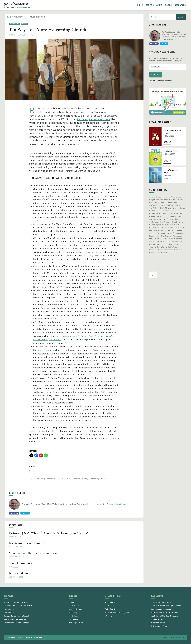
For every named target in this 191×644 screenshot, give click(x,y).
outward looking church (76, 479)
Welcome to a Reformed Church (80, 336)
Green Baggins (74, 606)
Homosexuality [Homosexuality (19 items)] (156, 228)
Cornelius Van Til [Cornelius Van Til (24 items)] (156, 211)
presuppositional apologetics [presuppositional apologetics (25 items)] (161, 236)
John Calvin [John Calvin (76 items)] (181, 228)
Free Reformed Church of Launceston (164, 613)
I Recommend (9, 609)
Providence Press (157, 620)
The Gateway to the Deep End (15, 620)
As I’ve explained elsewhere (93, 119)
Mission (23, 24)
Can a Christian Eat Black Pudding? (16, 623)
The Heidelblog (74, 620)
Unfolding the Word (76, 623)
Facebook (13, 513)
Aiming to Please (172, 151)
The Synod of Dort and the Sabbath (17, 616)
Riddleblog (73, 613)
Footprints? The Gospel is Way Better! (18, 606)
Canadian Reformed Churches (161, 603)
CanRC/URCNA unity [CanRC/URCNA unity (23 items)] (158, 205)
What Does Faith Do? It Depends (16, 603)
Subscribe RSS (40, 638)
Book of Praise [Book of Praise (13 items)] (171, 200)
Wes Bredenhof (26, 35)
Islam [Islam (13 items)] (173, 228)
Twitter (24, 513)
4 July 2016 (12, 35)
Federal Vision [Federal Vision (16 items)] (174, 214)
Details (168, 142)
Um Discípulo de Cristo (159, 626)
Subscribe (157, 75)
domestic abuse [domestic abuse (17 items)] (170, 211)
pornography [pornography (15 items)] (179, 233)
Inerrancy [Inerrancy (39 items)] (166, 228)
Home (140, 5)
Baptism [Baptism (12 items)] (182, 197)
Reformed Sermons (158, 623)
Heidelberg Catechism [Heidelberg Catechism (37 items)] (159, 225)
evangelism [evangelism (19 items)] (155, 214)
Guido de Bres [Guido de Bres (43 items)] (178, 222)
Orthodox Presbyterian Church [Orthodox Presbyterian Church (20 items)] (161, 233)
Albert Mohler (110, 603)
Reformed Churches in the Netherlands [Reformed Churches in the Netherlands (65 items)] (169, 239)
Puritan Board (110, 609)
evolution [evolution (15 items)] (164, 214)
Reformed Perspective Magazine (117, 613)
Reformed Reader (75, 609)
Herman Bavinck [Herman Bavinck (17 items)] (174, 225)
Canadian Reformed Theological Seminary (166, 606)
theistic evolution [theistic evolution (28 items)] (169, 244)
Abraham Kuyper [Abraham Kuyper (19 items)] (156, 197)
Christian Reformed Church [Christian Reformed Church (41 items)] (176, 208)
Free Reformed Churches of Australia (164, 616)
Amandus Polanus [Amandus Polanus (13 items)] (171, 197)
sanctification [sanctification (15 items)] (155, 242)
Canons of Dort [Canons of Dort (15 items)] (172, 202)
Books (168, 5)
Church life (13, 24)
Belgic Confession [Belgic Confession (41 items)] (157, 200)
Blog (8, 17)
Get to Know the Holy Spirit (174, 132)
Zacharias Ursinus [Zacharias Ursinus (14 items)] (163, 253)
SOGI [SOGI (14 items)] (163, 242)
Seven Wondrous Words (172, 171)
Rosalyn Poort (179, 638)
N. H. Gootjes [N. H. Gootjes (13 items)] (178, 230)
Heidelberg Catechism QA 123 (49, 479)
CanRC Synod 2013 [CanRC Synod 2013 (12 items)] (157, 208)
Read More (120, 504)
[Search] (164, 17)
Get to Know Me (154, 5)
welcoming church (98, 479)
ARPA (107, 606)
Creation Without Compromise (162, 609)
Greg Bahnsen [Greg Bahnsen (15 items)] (166, 222)
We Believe (55, 340)
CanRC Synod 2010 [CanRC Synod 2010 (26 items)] (174, 205)
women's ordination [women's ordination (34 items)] (166, 250)
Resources (180, 5)
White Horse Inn (111, 616)
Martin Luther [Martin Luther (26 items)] (167, 230)
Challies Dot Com (75, 603)
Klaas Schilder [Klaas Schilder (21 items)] (155, 230)
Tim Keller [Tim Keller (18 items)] (162, 247)
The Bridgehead (74, 616)
